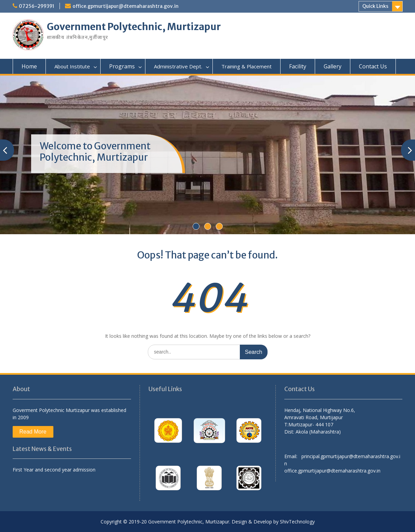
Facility (298, 66)
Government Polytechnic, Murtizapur (134, 27)
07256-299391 (37, 6)
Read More (33, 432)
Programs (122, 66)
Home (29, 66)
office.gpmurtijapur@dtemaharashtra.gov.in (126, 6)
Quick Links (375, 6)
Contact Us (373, 66)
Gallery (333, 66)
